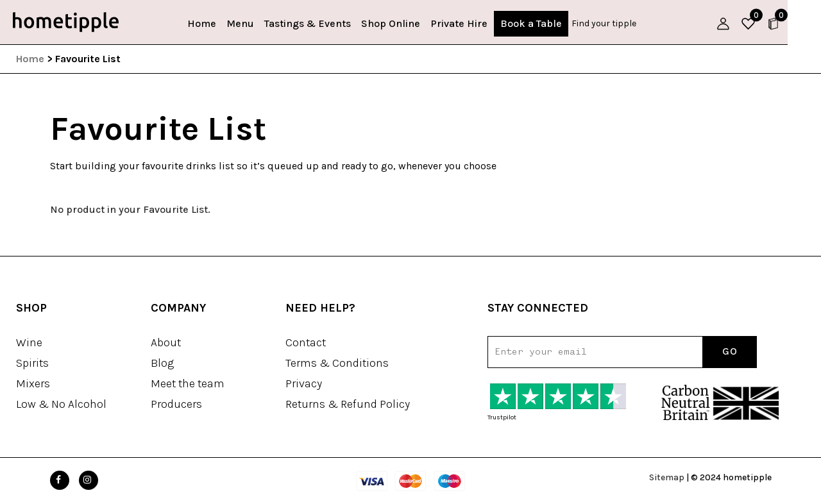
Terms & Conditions (337, 363)
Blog (162, 363)
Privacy (304, 383)
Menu (258, 23)
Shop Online (408, 23)
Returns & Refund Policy (348, 404)
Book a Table (548, 23)
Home (219, 23)
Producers (176, 404)
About (166, 342)
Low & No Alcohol (61, 404)
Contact (306, 342)
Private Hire (476, 23)
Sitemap (667, 477)
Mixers (33, 383)
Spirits (32, 363)
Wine (29, 342)
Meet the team (188, 383)
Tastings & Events (325, 23)
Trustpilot (502, 417)
